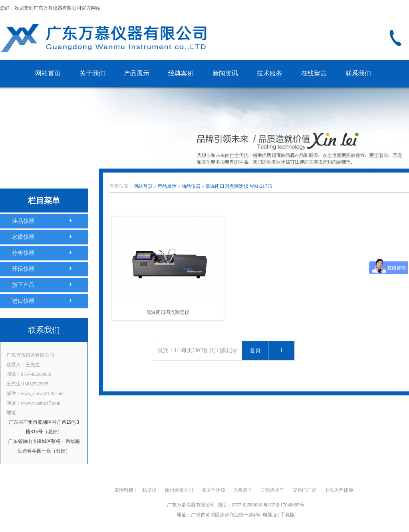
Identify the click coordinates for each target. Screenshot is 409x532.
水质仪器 (23, 237)
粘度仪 (149, 490)
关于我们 (92, 73)
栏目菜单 (44, 200)
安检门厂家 (304, 490)
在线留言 (314, 73)
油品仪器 (23, 221)
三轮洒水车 (272, 490)
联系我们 (358, 73)
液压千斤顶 (213, 490)
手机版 (288, 515)
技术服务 (270, 73)
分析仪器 (23, 253)
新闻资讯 (225, 73)
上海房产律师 (339, 490)
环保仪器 (23, 269)
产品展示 (137, 73)
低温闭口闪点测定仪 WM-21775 (239, 186)
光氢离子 (243, 490)
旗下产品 (23, 285)
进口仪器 (23, 301)
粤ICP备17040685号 (284, 505)
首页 (255, 350)
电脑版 (270, 515)
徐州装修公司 (179, 490)
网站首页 (48, 73)
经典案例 (181, 73)
